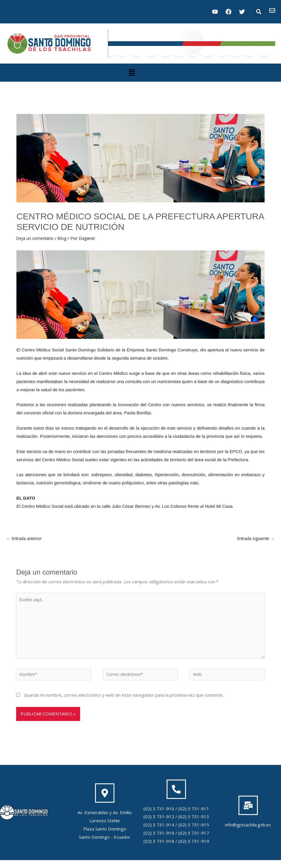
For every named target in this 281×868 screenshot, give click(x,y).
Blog (64, 238)
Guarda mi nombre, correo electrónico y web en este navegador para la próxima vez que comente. (124, 703)
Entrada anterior (26, 539)
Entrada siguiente (254, 539)
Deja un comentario (36, 238)
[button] (259, 12)
